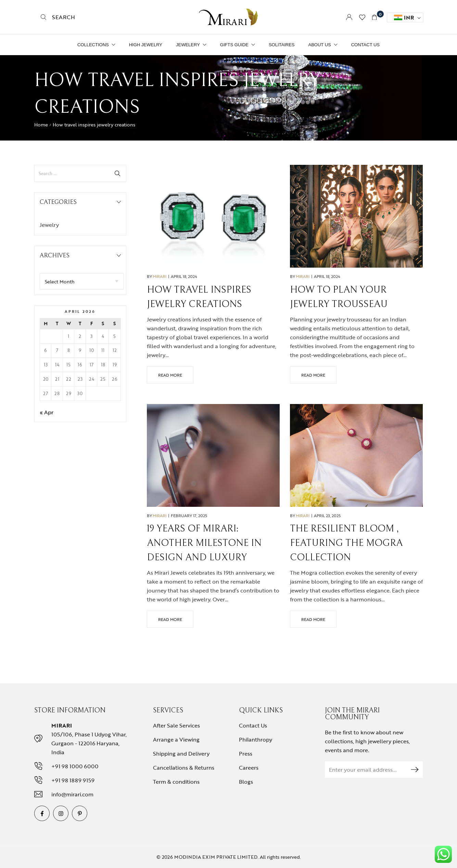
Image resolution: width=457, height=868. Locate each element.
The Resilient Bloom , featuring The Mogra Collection (346, 543)
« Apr (47, 412)
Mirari (160, 276)
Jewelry (49, 225)
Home (41, 125)
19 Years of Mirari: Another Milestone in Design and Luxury (204, 543)
